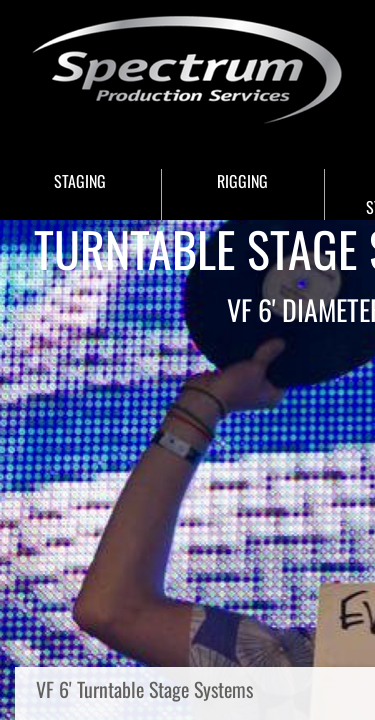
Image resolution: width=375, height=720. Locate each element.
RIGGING (242, 181)
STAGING (80, 181)
